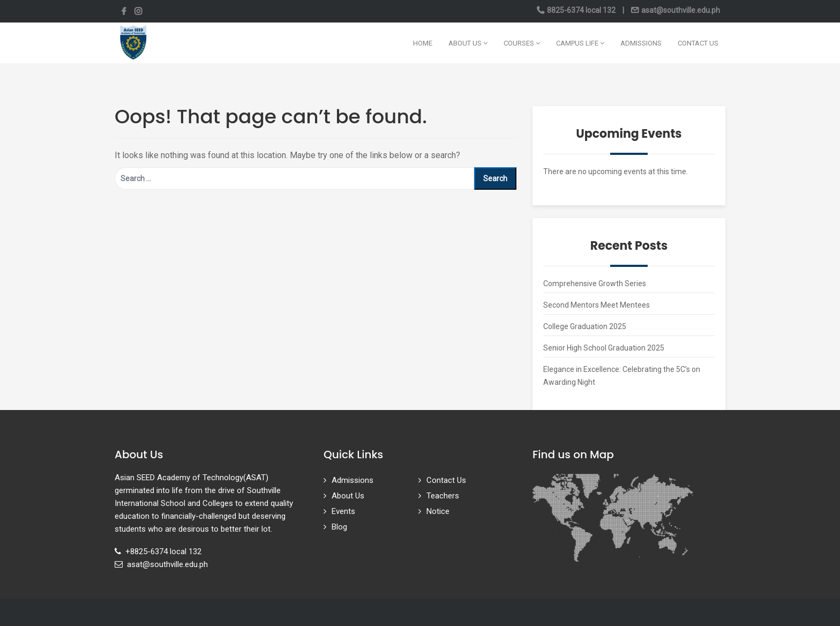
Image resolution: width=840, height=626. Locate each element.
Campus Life (580, 43)
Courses (522, 43)
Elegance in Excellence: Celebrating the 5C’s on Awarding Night (622, 376)
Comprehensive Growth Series (595, 284)
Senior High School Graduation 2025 (604, 348)
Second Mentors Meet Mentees (597, 305)
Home (423, 43)
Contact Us (698, 43)
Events (343, 511)
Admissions (641, 43)
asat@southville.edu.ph (680, 10)
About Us (468, 43)
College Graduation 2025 (585, 326)
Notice (438, 511)
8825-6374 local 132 (581, 10)
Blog (339, 527)
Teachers (443, 496)
